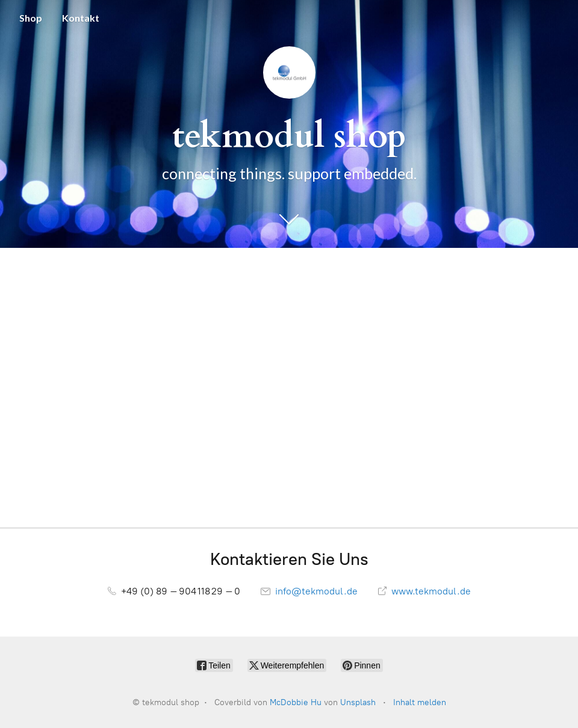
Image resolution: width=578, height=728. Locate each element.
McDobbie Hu (296, 702)
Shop (31, 18)
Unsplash (358, 702)
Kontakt (81, 18)
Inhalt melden (420, 702)
